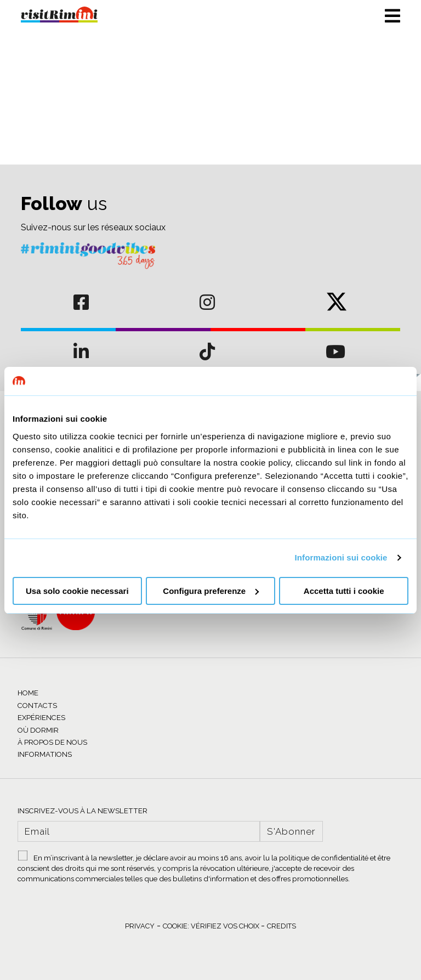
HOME (28, 693)
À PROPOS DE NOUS (52, 742)
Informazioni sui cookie (341, 557)
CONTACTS (37, 706)
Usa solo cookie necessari (77, 591)
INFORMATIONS (45, 754)
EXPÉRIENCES (41, 718)
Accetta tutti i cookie (344, 591)
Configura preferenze (211, 591)
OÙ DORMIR (38, 730)
